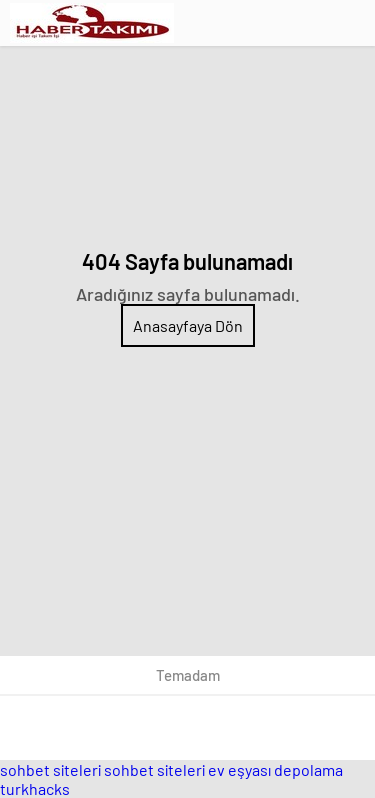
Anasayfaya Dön (188, 325)
